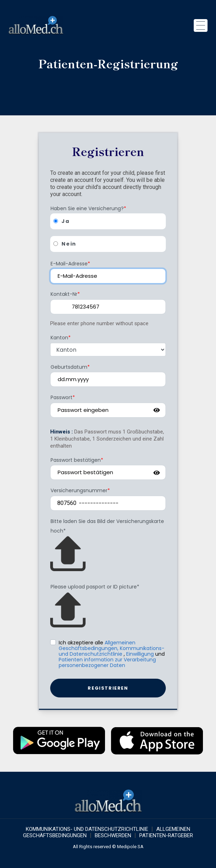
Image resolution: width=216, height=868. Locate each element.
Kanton (61, 338)
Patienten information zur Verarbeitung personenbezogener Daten (107, 662)
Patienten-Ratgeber (166, 835)
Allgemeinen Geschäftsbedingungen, (97, 645)
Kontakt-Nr (65, 294)
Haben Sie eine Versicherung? (88, 208)
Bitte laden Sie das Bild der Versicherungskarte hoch (107, 526)
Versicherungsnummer (80, 490)
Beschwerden (113, 835)
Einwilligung (140, 654)
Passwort (63, 397)
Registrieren (108, 688)
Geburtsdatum (70, 367)
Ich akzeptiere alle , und (112, 654)
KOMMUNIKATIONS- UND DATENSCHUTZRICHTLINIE (87, 829)
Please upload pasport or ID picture (95, 587)
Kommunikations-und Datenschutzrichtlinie (112, 651)
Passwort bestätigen (77, 460)
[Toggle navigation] (201, 25)
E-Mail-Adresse (70, 264)
